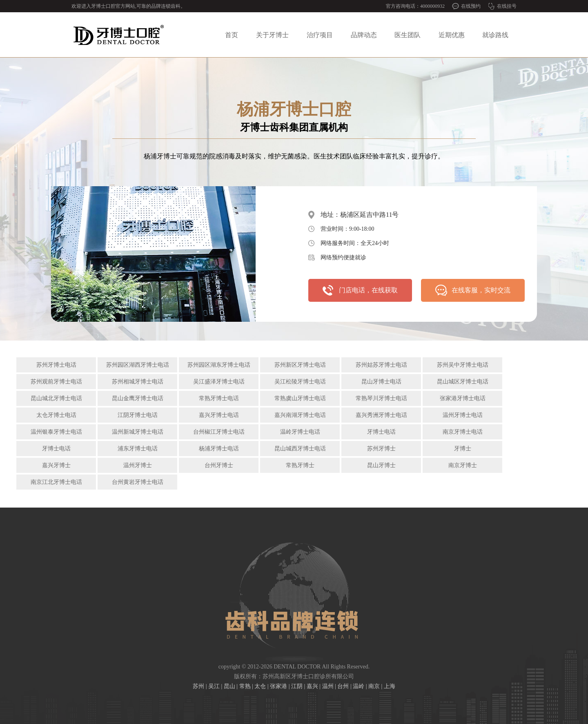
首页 (232, 35)
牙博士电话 (381, 432)
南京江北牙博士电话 (56, 482)
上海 (390, 686)
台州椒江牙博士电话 (219, 432)
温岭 (359, 686)
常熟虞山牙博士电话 (300, 398)
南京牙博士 (463, 465)
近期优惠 (452, 35)
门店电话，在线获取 (368, 290)
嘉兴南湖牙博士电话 (300, 415)
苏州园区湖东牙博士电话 (219, 365)
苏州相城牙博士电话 (138, 382)
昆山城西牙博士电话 (300, 449)
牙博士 (463, 449)
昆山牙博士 (381, 465)
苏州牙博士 (381, 449)
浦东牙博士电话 (138, 449)
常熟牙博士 (300, 465)
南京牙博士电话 (463, 432)
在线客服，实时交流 (481, 290)
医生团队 (408, 35)
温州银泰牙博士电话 (56, 432)
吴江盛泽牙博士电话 (219, 382)
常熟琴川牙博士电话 (381, 398)
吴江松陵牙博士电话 (300, 382)
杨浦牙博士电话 (219, 449)
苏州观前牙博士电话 (56, 382)
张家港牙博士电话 (463, 398)
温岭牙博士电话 (300, 432)
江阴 (297, 686)
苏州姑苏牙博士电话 (381, 365)
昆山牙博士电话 (381, 382)
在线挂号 (507, 6)
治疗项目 (320, 35)
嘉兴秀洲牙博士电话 (381, 415)
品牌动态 (364, 35)
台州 (343, 686)
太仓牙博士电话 (56, 415)
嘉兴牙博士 (56, 465)
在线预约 (471, 6)
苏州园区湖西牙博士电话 (138, 365)
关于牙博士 (272, 35)
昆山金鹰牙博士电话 (138, 398)
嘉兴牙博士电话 (219, 415)
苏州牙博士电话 (56, 365)
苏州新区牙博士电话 (300, 365)
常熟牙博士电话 (219, 398)
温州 (328, 686)
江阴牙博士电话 (138, 415)
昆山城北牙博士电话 (56, 398)
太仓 (260, 686)
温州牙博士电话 (463, 415)
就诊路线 (495, 35)
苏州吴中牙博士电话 (463, 365)
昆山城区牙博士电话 (463, 382)
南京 (374, 686)
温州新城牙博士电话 (138, 432)
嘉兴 (312, 686)
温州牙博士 (138, 465)
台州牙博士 (219, 465)
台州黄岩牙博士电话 (138, 482)
